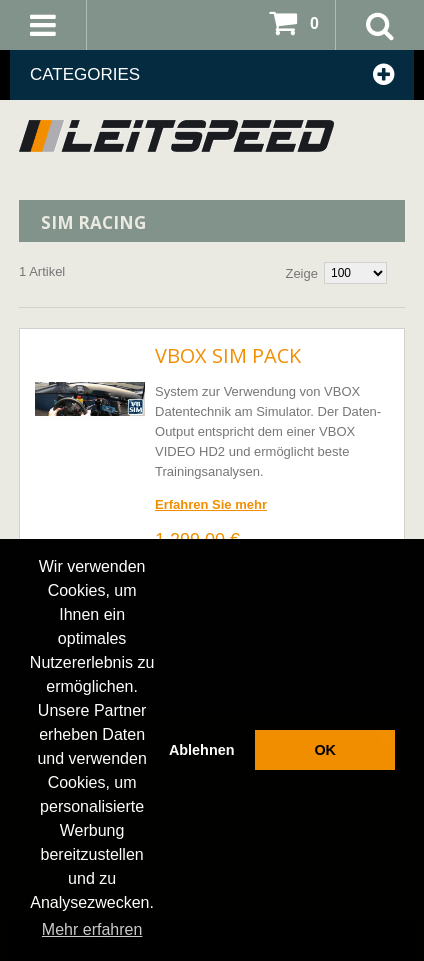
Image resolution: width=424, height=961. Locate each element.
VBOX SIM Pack (228, 355)
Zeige (301, 273)
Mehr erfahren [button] (92, 929)
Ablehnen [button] (202, 750)
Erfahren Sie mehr (211, 504)
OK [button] (325, 750)
